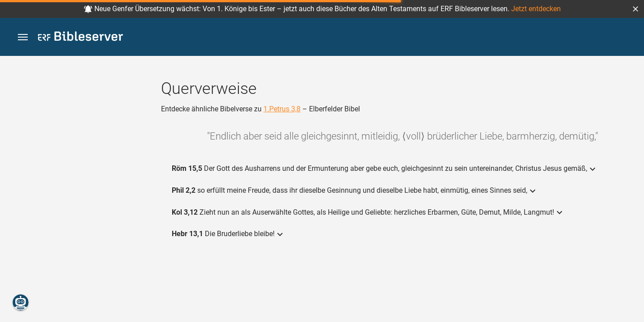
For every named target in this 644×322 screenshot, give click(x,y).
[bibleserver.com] (80, 38)
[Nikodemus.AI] (21, 302)
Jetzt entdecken (536, 9)
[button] (636, 9)
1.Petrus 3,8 (282, 109)
